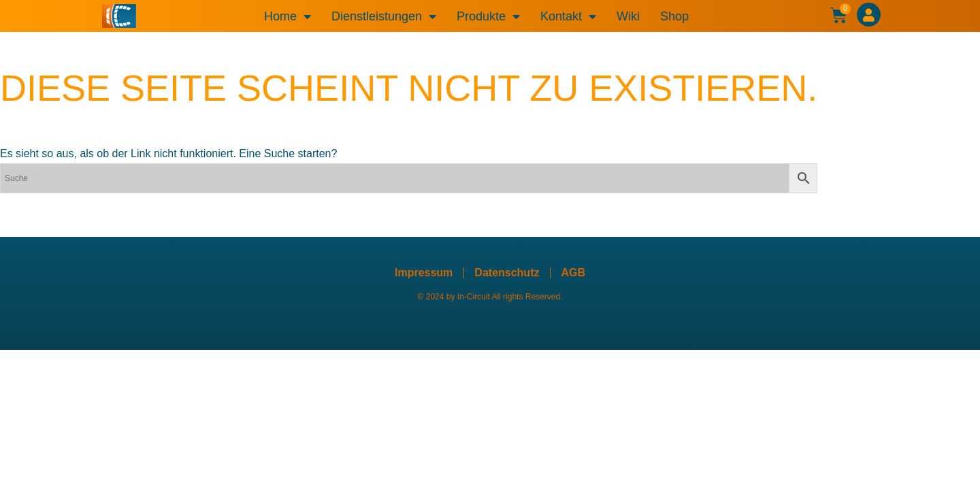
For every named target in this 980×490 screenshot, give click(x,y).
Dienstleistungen (384, 16)
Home (288, 16)
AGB (573, 273)
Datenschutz (507, 273)
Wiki (628, 16)
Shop (674, 16)
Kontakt (568, 16)
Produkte (488, 16)
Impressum (424, 273)
